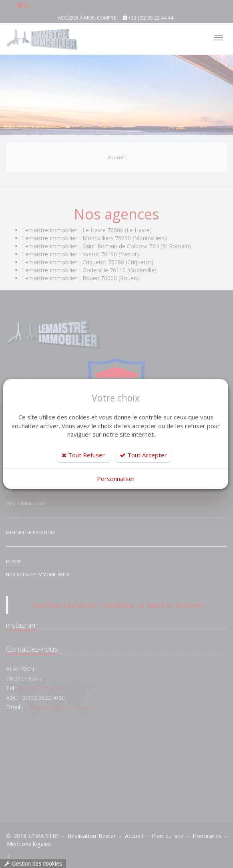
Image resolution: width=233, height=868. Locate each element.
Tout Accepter (143, 455)
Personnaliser (116, 479)
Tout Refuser (83, 455)
